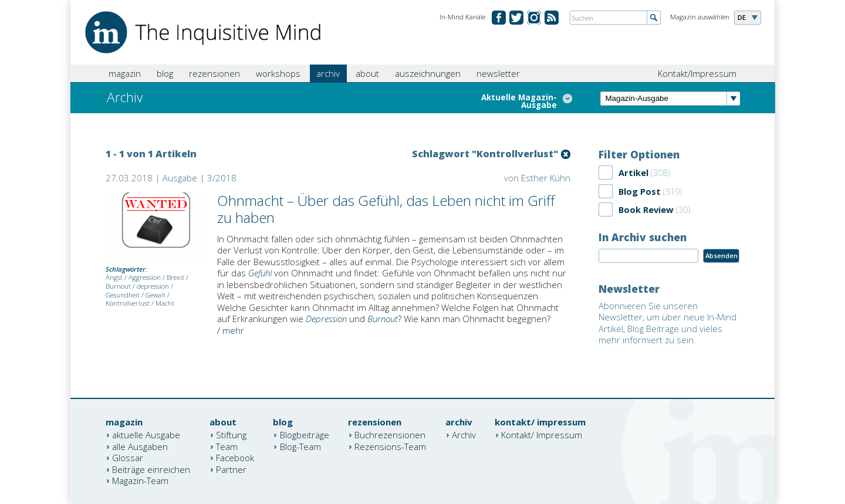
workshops (278, 73)
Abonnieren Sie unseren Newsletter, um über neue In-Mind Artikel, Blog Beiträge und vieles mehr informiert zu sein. (667, 323)
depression (153, 286)
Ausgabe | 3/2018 (200, 178)
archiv (328, 73)
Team (227, 446)
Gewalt (156, 295)
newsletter (498, 73)
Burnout (118, 286)
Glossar (128, 458)
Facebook (235, 458)
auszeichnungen (428, 73)
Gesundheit (123, 295)
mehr (233, 330)
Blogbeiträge (305, 435)
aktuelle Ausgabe (146, 435)
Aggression (145, 277)
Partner (231, 469)
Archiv (464, 435)
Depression (326, 319)
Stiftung (231, 435)
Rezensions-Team (390, 446)
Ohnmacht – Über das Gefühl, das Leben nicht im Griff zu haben (386, 209)
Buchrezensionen (390, 435)
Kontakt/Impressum (697, 73)
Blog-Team (300, 446)
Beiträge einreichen (151, 469)
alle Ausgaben (140, 446)
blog (165, 73)
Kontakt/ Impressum (542, 435)
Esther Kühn (546, 178)
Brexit (175, 277)
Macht (165, 303)
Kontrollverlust (128, 303)
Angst (114, 277)
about (367, 73)
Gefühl (260, 273)
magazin (125, 73)
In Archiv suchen (643, 237)
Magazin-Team (140, 481)
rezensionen (214, 73)
